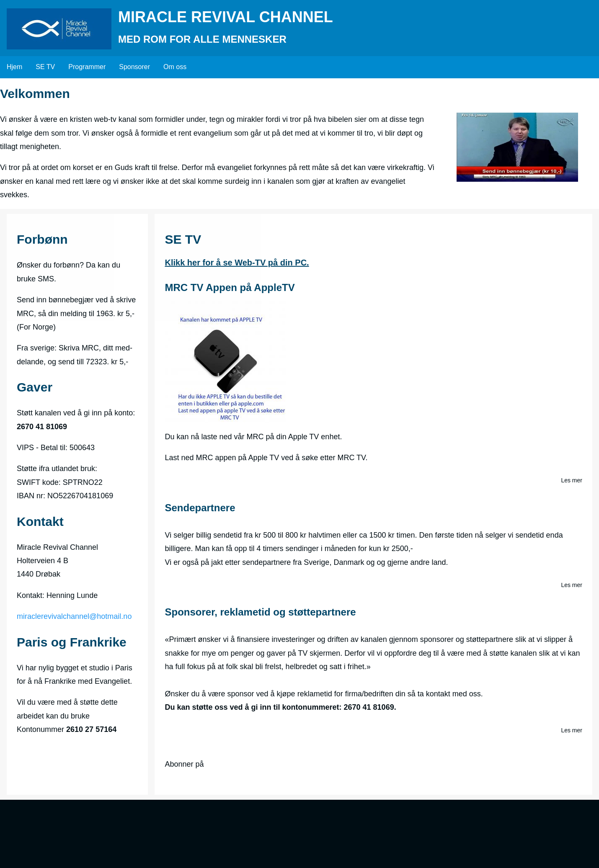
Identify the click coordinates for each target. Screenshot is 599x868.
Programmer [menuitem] (87, 67)
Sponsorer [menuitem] (134, 67)
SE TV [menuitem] (45, 67)
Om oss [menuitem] (175, 67)
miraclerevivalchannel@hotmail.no (74, 616)
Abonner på (184, 764)
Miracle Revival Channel (226, 17)
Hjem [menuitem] (14, 67)
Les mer (572, 480)
